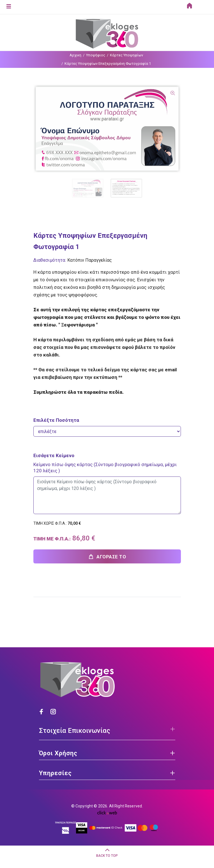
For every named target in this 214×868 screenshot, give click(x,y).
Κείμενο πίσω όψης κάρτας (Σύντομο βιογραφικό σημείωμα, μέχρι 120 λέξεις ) (105, 468)
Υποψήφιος (96, 55)
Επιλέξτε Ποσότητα (56, 420)
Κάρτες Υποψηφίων (126, 55)
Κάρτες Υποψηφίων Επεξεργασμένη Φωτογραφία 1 (108, 64)
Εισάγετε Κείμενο (54, 455)
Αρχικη (75, 55)
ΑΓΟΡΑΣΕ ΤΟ (107, 557)
